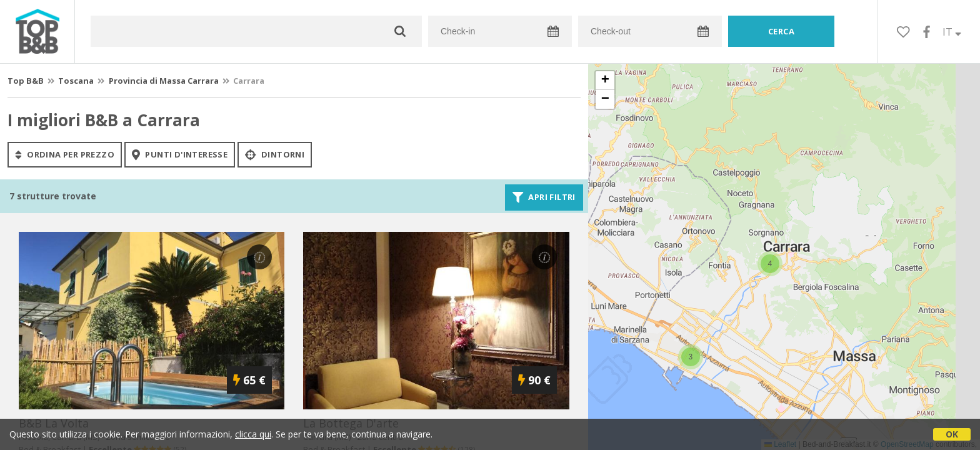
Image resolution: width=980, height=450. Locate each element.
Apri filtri (544, 197)
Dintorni (275, 154)
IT (952, 32)
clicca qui (253, 434)
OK (952, 434)
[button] (691, 357)
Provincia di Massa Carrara (164, 81)
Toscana (76, 81)
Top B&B (26, 81)
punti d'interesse (180, 154)
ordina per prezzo (65, 154)
